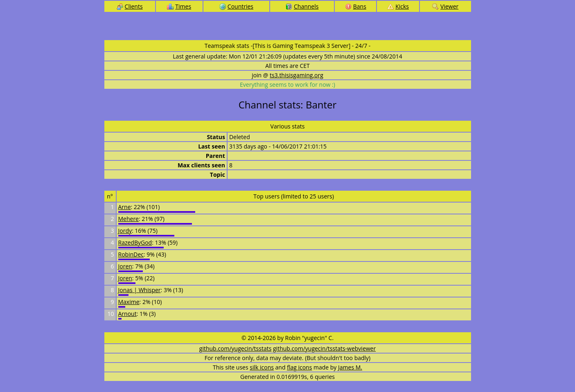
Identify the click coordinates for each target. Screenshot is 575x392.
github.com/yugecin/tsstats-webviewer (324, 348)
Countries (236, 6)
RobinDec (131, 254)
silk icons (262, 367)
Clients (130, 6)
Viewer (445, 6)
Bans (356, 6)
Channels (302, 6)
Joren (125, 266)
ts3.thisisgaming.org (297, 75)
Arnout (127, 314)
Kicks (398, 6)
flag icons (299, 367)
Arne (125, 207)
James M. (350, 367)
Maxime (129, 302)
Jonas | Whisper (140, 290)
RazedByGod (135, 242)
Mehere (129, 219)
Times (179, 6)
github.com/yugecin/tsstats (236, 348)
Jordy (125, 231)
